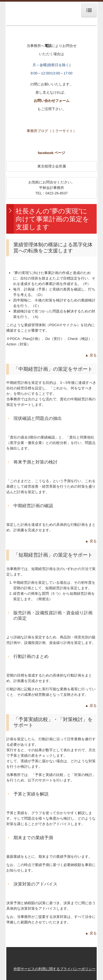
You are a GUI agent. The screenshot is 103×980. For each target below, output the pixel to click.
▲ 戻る (91, 355)
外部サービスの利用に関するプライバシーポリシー (55, 969)
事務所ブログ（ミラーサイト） (52, 131)
